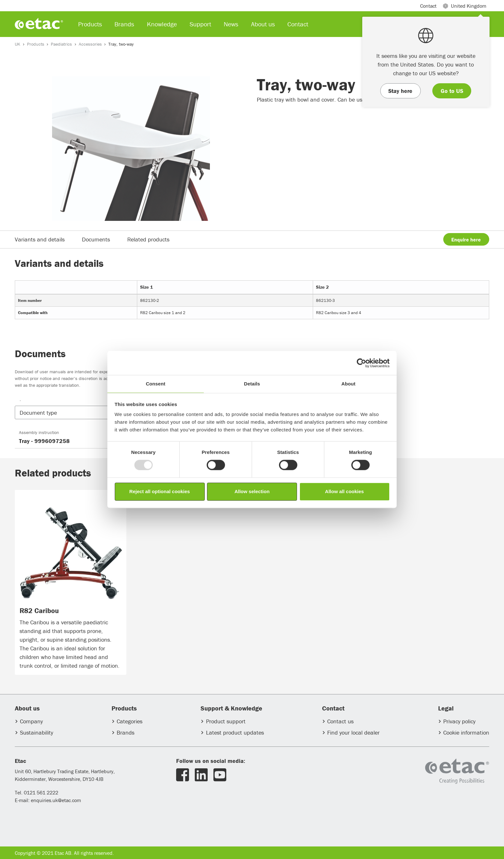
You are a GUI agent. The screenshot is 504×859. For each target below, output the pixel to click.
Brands (126, 732)
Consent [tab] (156, 384)
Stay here (400, 91)
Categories (130, 721)
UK (18, 44)
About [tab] (348, 384)
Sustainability (36, 732)
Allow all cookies (344, 491)
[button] (73, 413)
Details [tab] (252, 384)
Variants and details (40, 239)
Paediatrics (61, 44)
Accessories (90, 44)
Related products (148, 239)
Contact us (340, 721)
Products (36, 44)
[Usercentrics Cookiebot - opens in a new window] (361, 363)
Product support (226, 721)
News (231, 24)
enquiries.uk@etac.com (56, 800)
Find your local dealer (353, 732)
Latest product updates (235, 732)
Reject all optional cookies (159, 491)
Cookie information (466, 732)
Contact (428, 6)
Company (31, 721)
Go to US (452, 91)
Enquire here (466, 240)
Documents (96, 239)
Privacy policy (459, 721)
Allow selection (252, 491)
